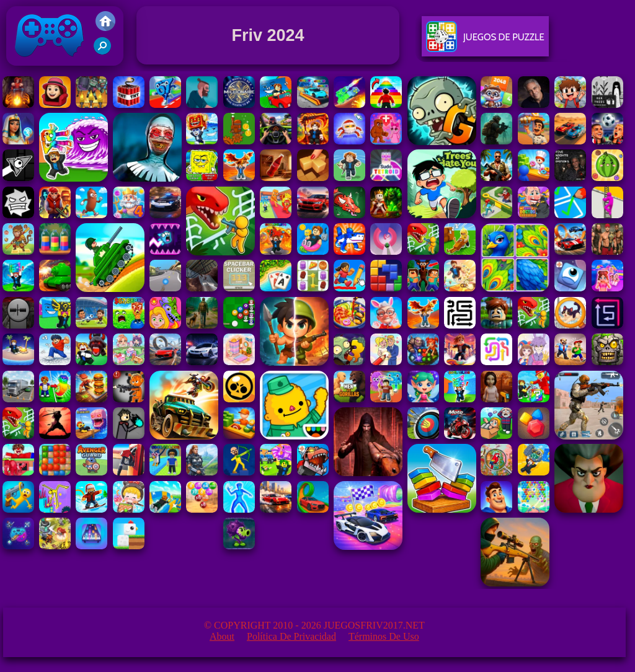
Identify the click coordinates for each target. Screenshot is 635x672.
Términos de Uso (384, 636)
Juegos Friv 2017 (50, 63)
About (222, 636)
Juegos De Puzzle (485, 42)
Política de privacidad (291, 636)
